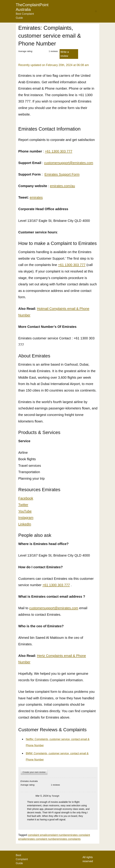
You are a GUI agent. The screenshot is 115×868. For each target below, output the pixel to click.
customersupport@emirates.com (69, 163)
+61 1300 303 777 (59, 151)
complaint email (37, 835)
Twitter (23, 505)
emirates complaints (69, 839)
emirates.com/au (62, 186)
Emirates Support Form (62, 174)
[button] (96, 11)
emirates (36, 197)
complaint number (57, 835)
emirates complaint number (41, 839)
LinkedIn (25, 524)
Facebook (26, 498)
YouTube (25, 511)
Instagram (26, 518)
